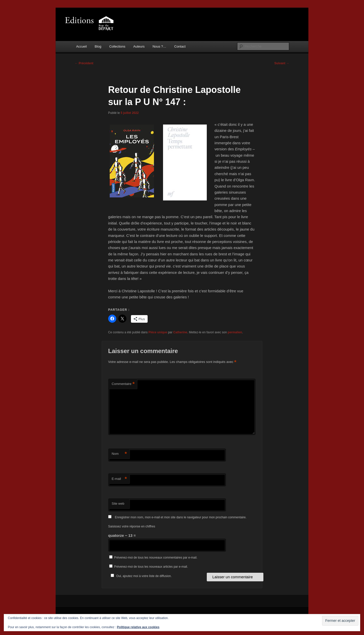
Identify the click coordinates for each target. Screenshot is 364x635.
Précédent (84, 63)
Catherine (180, 332)
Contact (180, 46)
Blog (98, 46)
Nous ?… (160, 46)
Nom (119, 454)
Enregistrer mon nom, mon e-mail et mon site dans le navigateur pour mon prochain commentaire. (181, 517)
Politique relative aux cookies (138, 627)
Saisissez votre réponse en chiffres (132, 526)
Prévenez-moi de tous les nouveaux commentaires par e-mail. (156, 558)
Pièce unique (158, 332)
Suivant (282, 63)
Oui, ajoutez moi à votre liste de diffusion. (140, 576)
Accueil (81, 46)
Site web (118, 504)
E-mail (119, 479)
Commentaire (123, 384)
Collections (117, 46)
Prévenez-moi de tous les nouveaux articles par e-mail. (151, 567)
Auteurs (139, 46)
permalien (235, 332)
